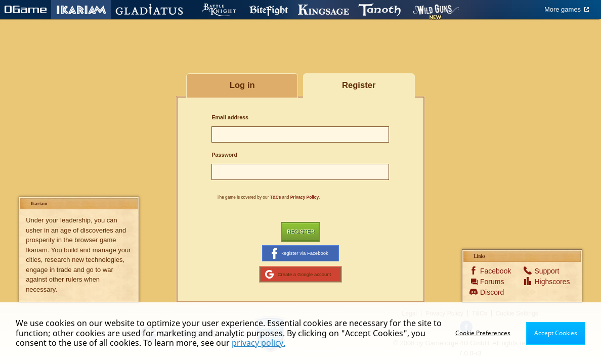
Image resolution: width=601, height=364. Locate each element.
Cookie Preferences (483, 333)
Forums (492, 282)
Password (224, 155)
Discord (492, 292)
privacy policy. (259, 343)
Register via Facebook (300, 253)
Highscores (547, 282)
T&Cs (276, 197)
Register (301, 232)
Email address (230, 117)
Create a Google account (298, 274)
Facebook (493, 271)
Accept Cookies (556, 333)
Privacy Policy (305, 197)
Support (547, 271)
